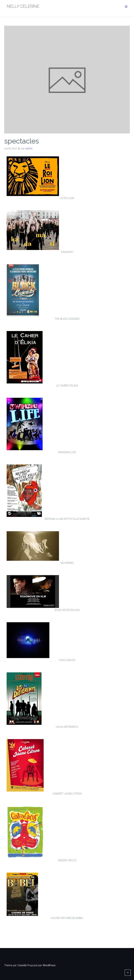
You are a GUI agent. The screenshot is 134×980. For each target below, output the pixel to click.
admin (29, 148)
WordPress (49, 965)
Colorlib (22, 965)
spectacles (22, 141)
